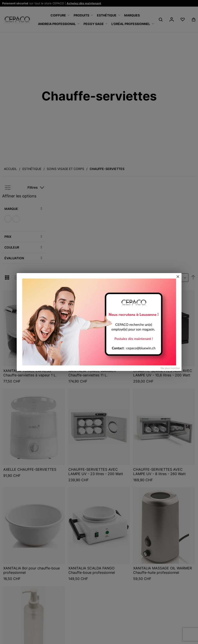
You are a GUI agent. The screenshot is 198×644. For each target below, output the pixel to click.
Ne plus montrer (170, 368)
